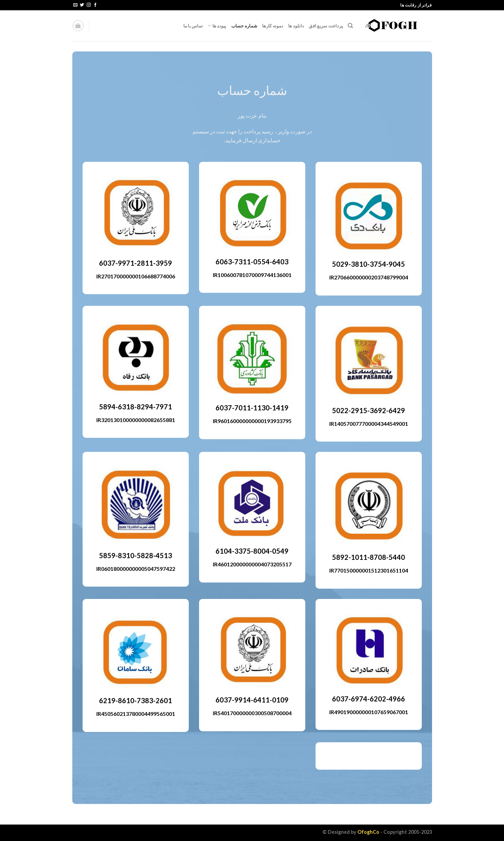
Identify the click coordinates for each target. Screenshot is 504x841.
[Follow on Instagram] (89, 5)
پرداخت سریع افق (326, 26)
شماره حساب (244, 26)
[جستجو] (350, 26)
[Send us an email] (75, 5)
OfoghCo (368, 832)
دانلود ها (296, 26)
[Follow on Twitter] (82, 5)
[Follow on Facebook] (95, 5)
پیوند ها (217, 26)
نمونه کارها (273, 26)
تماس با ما (193, 26)
